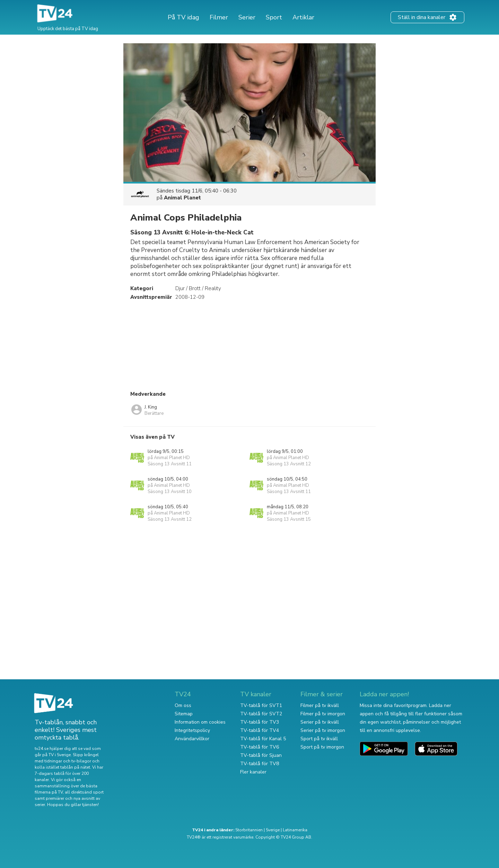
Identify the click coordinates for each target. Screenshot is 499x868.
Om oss (183, 705)
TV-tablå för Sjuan (261, 755)
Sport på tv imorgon (322, 747)
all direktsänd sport (84, 792)
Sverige (273, 830)
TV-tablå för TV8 (260, 764)
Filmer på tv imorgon (323, 714)
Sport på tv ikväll (319, 739)
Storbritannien (249, 830)
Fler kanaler (253, 772)
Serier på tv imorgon (323, 730)
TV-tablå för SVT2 (261, 714)
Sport (274, 17)
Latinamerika (295, 830)
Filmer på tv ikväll (320, 705)
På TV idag (183, 17)
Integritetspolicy (192, 730)
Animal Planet (182, 198)
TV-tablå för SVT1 (261, 705)
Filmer (219, 17)
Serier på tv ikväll (320, 722)
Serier (247, 17)
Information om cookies (200, 722)
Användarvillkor (192, 739)
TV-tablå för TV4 (260, 730)
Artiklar (303, 17)
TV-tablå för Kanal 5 (263, 739)
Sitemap (184, 714)
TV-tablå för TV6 (260, 747)
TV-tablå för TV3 (260, 722)
